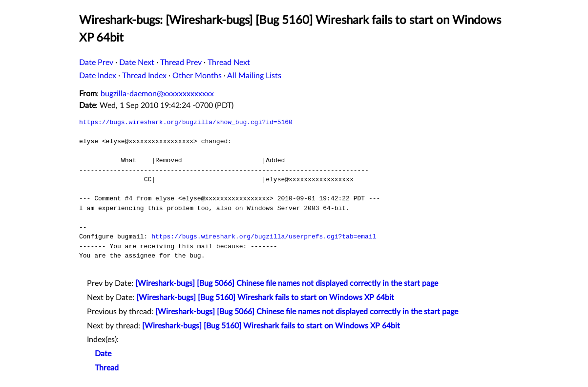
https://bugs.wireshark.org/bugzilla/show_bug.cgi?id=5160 (186, 122)
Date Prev (96, 63)
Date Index (98, 76)
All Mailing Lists (254, 76)
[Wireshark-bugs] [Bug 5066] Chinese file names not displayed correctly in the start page (287, 283)
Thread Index (144, 76)
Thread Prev (181, 63)
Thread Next (229, 63)
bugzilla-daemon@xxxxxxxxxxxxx (157, 94)
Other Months (197, 76)
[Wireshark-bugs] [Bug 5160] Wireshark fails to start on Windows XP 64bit (265, 298)
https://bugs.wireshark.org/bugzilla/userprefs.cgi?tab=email (264, 236)
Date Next (137, 63)
